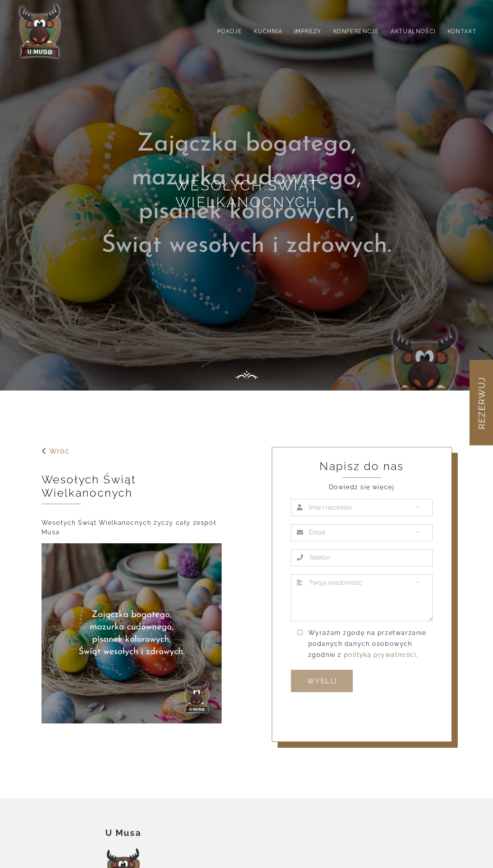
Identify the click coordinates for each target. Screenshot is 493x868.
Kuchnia (268, 31)
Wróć (55, 451)
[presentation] (350, 714)
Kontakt (462, 31)
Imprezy (308, 31)
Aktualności (413, 31)
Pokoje (230, 31)
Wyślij (322, 681)
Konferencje (356, 31)
